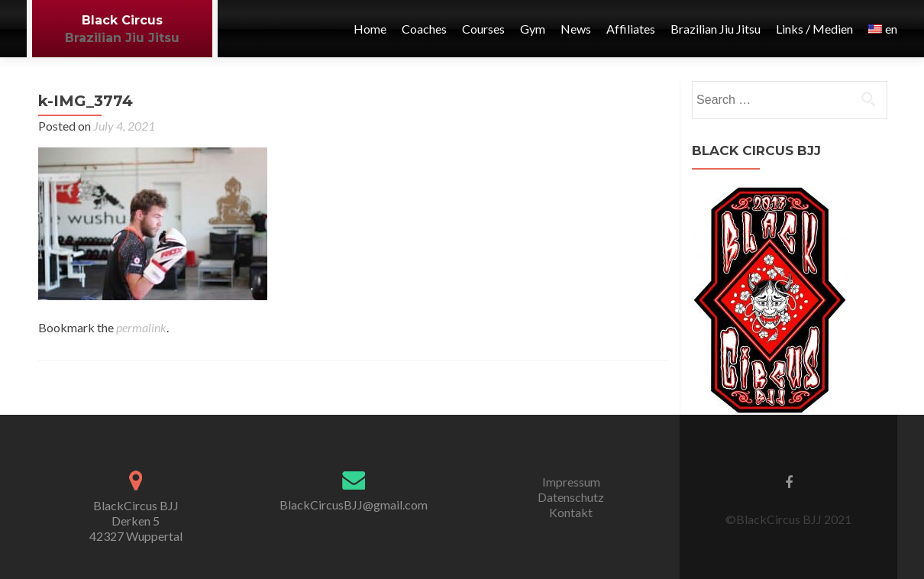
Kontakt (571, 512)
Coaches (424, 29)
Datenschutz (571, 497)
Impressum (571, 482)
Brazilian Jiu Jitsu (122, 38)
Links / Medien (814, 29)
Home (370, 29)
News (576, 29)
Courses (483, 29)
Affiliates (631, 29)
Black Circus (122, 20)
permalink (141, 327)
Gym (533, 29)
